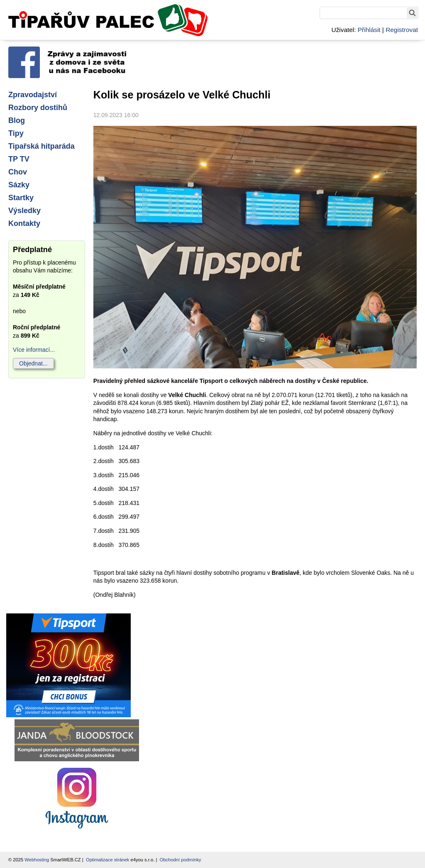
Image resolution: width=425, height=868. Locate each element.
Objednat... (33, 363)
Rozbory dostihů (38, 108)
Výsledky (24, 211)
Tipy (16, 133)
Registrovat (402, 30)
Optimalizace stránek (107, 860)
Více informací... (34, 350)
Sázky (19, 185)
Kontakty (24, 223)
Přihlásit (369, 30)
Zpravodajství (33, 95)
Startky (21, 198)
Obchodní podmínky (181, 860)
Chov (18, 172)
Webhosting (37, 860)
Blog (17, 120)
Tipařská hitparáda (42, 146)
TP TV (19, 159)
